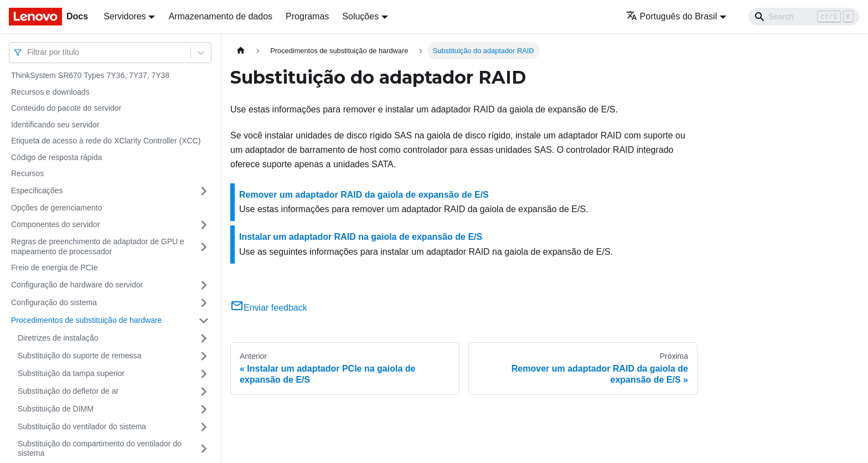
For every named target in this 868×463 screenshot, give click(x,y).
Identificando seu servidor (55, 125)
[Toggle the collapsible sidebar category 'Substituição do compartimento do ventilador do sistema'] (204, 449)
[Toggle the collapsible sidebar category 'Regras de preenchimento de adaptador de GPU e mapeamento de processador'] (204, 247)
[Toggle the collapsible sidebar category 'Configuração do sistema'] (204, 303)
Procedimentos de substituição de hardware (86, 320)
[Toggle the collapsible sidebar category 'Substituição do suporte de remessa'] (204, 356)
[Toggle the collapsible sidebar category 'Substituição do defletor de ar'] (204, 392)
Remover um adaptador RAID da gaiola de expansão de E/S (364, 195)
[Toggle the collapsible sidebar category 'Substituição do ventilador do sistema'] (204, 427)
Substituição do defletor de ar (68, 391)
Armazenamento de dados (220, 16)
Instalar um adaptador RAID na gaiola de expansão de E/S (361, 237)
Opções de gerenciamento (56, 208)
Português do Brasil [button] (672, 16)
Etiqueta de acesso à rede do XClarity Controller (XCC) (106, 141)
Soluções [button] (360, 16)
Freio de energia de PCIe (54, 267)
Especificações (37, 191)
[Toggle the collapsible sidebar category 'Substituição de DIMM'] (204, 409)
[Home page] (241, 51)
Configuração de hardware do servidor (77, 285)
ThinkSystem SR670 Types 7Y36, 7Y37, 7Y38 (90, 75)
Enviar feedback (269, 308)
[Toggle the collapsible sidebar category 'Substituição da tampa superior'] (204, 374)
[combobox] (28, 52)
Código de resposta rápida (56, 157)
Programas (307, 16)
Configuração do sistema (54, 302)
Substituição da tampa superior (71, 373)
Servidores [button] (125, 16)
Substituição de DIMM (56, 409)
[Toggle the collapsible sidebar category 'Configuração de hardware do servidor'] (204, 285)
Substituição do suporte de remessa (79, 356)
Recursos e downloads (50, 92)
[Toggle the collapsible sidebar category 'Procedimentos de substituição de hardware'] (204, 321)
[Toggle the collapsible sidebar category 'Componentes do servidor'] (204, 225)
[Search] (804, 17)
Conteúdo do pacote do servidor (66, 108)
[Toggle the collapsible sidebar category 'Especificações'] (204, 191)
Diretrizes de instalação (58, 338)
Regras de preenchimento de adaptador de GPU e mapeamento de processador (98, 246)
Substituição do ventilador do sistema (82, 426)
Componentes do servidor (55, 224)
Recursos (27, 173)
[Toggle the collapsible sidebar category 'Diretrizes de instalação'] (204, 338)
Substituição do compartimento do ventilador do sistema (100, 449)
